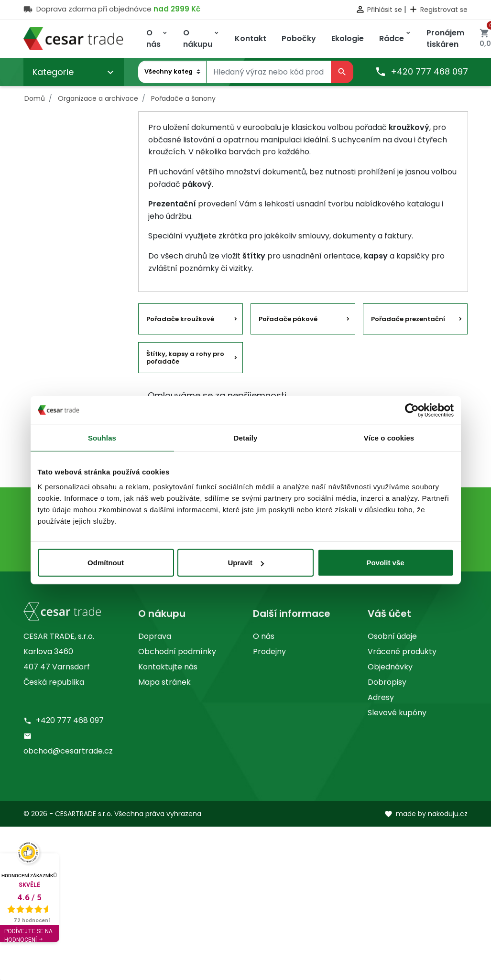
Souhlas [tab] (102, 437)
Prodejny (269, 652)
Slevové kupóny (397, 713)
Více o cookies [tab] (389, 437)
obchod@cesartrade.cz (68, 751)
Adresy (381, 697)
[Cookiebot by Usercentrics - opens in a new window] (412, 410)
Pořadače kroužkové (180, 319)
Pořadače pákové (288, 319)
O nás (264, 636)
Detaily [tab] (246, 437)
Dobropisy (387, 682)
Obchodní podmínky (177, 652)
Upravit (246, 563)
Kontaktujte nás (168, 667)
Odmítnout (106, 563)
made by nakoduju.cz (426, 814)
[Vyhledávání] (269, 72)
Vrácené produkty (402, 652)
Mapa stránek (164, 682)
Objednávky (390, 667)
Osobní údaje (392, 636)
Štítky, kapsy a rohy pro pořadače (185, 358)
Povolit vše (385, 563)
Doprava (155, 636)
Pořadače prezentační (408, 319)
